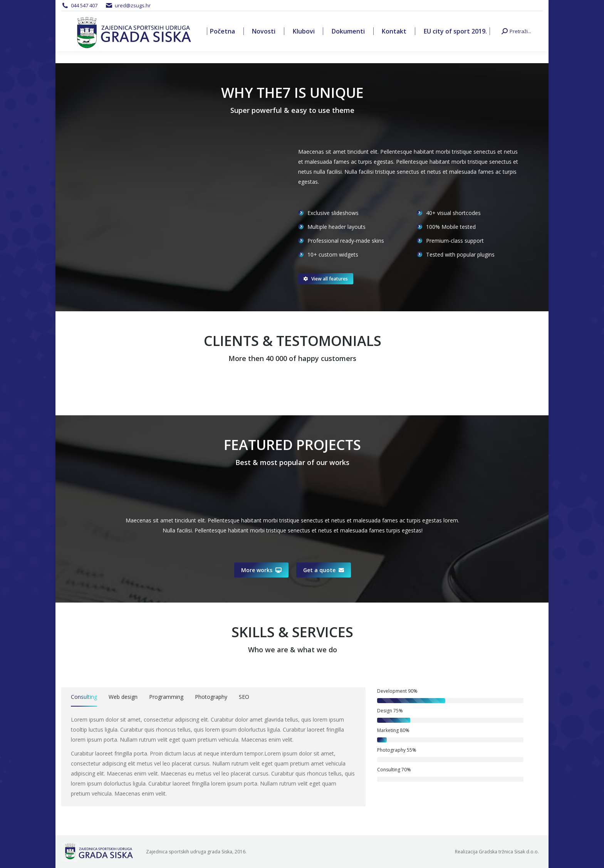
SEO (244, 697)
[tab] (84, 698)
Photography (211, 697)
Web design (123, 697)
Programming (166, 697)
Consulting (84, 697)
